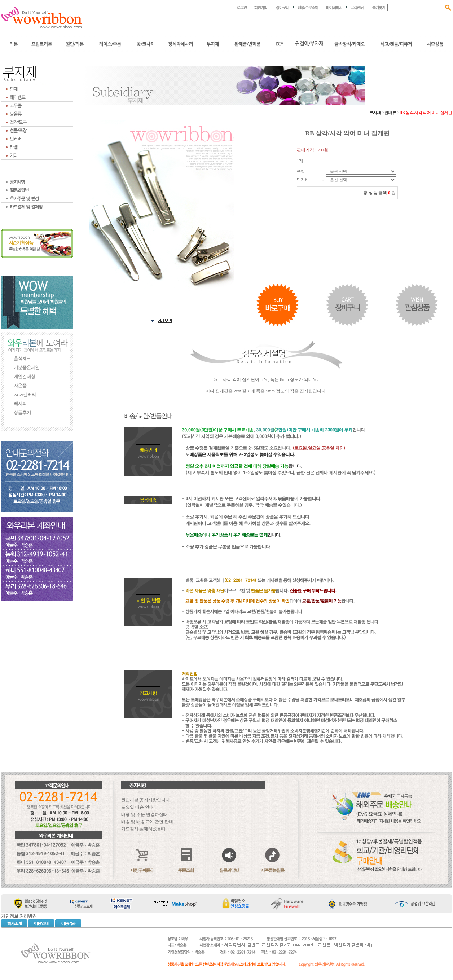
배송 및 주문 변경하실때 (144, 814)
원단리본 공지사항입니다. (146, 800)
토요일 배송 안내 (137, 807)
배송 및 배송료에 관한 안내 (147, 822)
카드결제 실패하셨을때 (143, 829)
